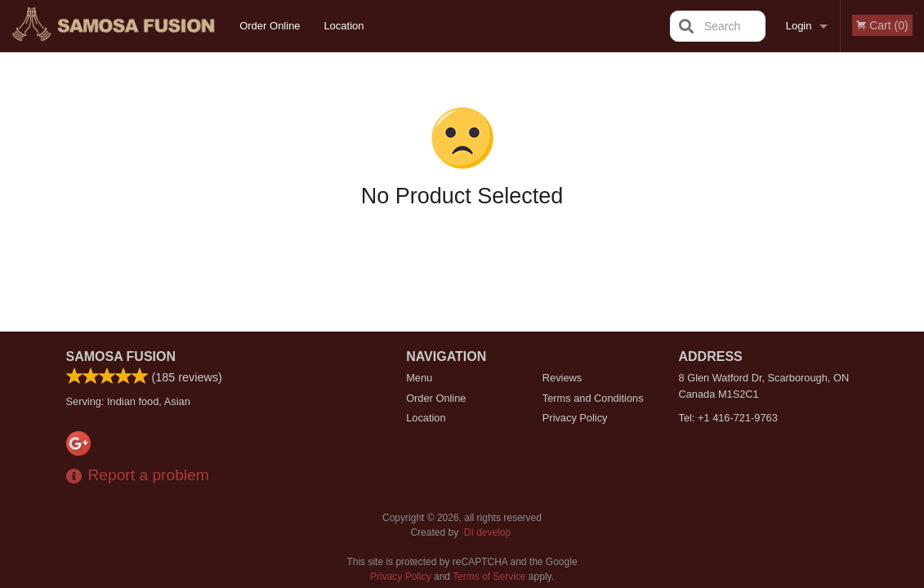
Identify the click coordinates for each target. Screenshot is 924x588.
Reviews (562, 378)
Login (799, 26)
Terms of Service (489, 577)
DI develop (487, 532)
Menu (419, 378)
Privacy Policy (575, 418)
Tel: (728, 418)
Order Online (270, 26)
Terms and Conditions (593, 398)
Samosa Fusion (121, 356)
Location (344, 26)
